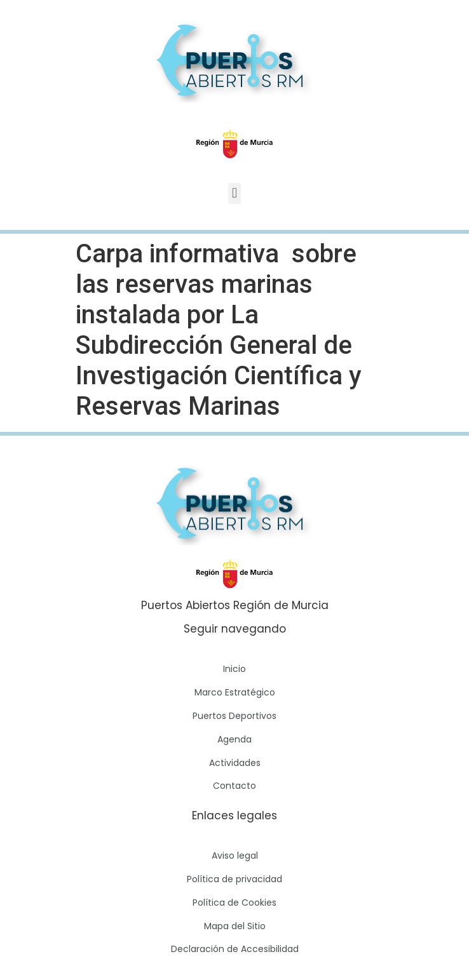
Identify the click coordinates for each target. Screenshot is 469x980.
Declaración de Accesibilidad (235, 949)
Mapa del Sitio (235, 926)
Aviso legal (235, 856)
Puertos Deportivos (234, 716)
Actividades (235, 763)
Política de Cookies (234, 903)
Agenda (234, 739)
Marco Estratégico (235, 692)
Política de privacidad (234, 879)
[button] (234, 193)
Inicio (234, 669)
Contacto (234, 786)
